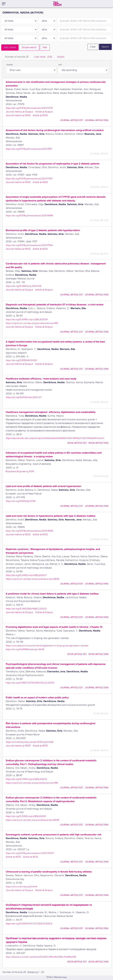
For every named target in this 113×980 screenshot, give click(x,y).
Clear (93, 47)
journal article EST (71, 120)
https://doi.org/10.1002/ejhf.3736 (21, 501)
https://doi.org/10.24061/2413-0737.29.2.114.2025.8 (29, 924)
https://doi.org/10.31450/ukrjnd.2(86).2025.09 (27, 320)
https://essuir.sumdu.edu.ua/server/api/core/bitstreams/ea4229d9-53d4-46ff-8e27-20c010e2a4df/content (55, 438)
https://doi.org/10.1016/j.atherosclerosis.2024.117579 (29, 108)
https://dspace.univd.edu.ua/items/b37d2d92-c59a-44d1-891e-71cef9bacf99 (41, 957)
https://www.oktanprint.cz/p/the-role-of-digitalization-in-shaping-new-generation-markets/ (47, 646)
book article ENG (99, 443)
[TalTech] (57, 4)
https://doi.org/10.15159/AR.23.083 (21, 360)
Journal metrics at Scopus (19, 112)
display (10, 65)
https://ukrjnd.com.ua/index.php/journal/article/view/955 (32, 323)
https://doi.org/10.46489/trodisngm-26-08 (25, 649)
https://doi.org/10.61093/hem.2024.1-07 (24, 397)
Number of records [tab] (17, 57)
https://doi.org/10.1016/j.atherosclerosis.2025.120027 (30, 853)
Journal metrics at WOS (18, 115)
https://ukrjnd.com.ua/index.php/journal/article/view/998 (32, 783)
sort (60, 65)
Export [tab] (61, 57)
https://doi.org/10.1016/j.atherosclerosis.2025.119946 (29, 216)
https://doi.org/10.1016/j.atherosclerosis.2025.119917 (29, 149)
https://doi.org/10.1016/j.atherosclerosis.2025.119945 (29, 531)
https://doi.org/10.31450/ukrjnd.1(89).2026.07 (26, 575)
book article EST (77, 443)
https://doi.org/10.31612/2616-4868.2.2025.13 (26, 609)
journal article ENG (97, 120)
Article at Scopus (44, 112)
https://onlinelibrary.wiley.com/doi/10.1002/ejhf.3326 (30, 742)
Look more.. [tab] (43, 57)
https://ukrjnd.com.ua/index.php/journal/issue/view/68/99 (32, 579)
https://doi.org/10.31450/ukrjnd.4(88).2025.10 (26, 779)
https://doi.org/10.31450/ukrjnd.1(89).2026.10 (26, 816)
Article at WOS (40, 115)
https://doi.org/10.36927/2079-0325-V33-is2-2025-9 (30, 683)
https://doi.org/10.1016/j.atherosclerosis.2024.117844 (29, 245)
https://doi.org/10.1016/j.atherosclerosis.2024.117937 (29, 179)
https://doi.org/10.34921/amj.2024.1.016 (23, 286)
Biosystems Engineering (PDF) (20, 471)
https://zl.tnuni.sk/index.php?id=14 (21, 887)
